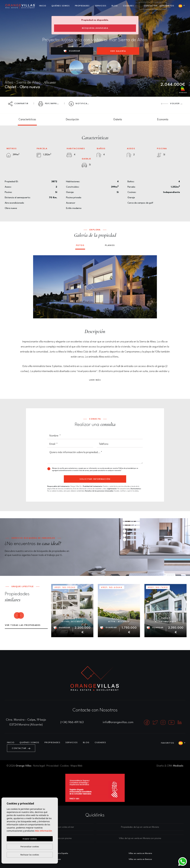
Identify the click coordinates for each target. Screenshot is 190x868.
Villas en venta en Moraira (140, 853)
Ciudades (128, 6)
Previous (37, 287)
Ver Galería (118, 51)
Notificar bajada (81, 104)
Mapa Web (77, 766)
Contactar (153, 6)
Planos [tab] (110, 245)
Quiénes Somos (61, 6)
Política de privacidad (126, 468)
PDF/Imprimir (50, 104)
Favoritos (168, 6)
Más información (44, 831)
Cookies (64, 766)
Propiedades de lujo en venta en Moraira (140, 827)
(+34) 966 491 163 (72, 722)
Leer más (95, 380)
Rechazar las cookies (30, 855)
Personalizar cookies (30, 847)
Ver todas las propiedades (23, 625)
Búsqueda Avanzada (95, 28)
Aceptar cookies (30, 839)
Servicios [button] (101, 6)
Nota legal (39, 766)
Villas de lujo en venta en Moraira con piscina (140, 838)
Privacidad (52, 766)
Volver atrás (173, 104)
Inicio (43, 6)
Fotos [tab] (80, 245)
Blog (115, 6)
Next (153, 287)
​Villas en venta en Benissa (140, 859)
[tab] (27, 120)
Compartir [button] (18, 104)
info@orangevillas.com (118, 722)
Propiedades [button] (82, 6)
